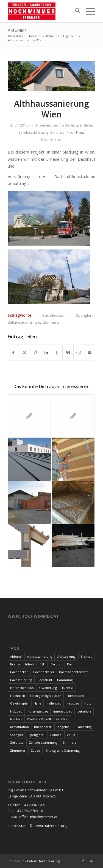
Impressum (17, 826)
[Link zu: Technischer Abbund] (73, 416)
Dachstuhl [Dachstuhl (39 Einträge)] (45, 680)
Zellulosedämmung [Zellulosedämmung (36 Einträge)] (43, 742)
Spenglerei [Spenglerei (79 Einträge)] (37, 735)
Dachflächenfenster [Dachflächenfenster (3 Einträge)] (73, 672)
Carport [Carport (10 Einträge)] (56, 664)
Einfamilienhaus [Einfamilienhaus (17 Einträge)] (22, 688)
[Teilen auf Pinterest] (35, 353)
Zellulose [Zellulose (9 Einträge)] (17, 742)
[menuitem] (75, 11)
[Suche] (75, 11)
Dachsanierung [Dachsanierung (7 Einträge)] (21, 680)
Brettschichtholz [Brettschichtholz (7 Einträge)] (22, 664)
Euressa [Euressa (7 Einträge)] (68, 688)
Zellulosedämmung (34, 132)
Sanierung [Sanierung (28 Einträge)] (84, 727)
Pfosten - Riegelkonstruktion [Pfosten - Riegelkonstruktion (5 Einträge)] (48, 719)
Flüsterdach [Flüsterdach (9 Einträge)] (75, 696)
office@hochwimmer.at (38, 817)
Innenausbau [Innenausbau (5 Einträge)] (63, 711)
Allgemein (43, 125)
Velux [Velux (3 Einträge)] (71, 735)
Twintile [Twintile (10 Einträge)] (56, 735)
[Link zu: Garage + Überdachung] (29, 502)
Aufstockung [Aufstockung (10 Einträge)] (66, 656)
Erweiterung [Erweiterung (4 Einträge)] (48, 688)
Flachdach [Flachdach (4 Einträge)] (18, 696)
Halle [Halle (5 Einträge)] (37, 703)
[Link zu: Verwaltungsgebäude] (29, 459)
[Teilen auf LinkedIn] (46, 353)
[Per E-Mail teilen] (90, 353)
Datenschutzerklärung (49, 826)
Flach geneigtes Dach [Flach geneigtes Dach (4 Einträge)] (46, 696)
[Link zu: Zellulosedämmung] (73, 502)
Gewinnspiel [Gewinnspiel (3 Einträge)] (19, 703)
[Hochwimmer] (43, 11)
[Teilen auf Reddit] (79, 353)
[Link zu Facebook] (83, 861)
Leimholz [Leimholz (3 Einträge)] (84, 711)
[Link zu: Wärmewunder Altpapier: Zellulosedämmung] (29, 545)
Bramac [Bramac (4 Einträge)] (86, 656)
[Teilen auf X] (25, 353)
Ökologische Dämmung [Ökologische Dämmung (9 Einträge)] (62, 750)
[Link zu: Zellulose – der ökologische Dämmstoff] (73, 459)
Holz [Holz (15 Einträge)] (88, 703)
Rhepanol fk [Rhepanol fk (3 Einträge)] (43, 727)
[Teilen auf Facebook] (13, 353)
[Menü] (88, 11)
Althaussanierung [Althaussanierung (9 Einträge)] (40, 656)
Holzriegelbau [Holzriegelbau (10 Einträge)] (38, 711)
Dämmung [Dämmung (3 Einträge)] (65, 680)
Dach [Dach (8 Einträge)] (71, 664)
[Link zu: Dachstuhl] (73, 545)
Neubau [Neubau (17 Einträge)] (16, 719)
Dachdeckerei (63, 125)
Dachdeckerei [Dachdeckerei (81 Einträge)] (44, 672)
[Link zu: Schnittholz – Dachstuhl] (29, 416)
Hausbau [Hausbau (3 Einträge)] (73, 703)
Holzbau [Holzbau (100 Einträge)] (16, 711)
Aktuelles (17, 30)
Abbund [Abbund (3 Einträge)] (16, 656)
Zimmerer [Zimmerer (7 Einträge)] (18, 750)
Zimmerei (58, 132)
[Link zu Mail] (91, 861)
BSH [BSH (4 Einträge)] (42, 664)
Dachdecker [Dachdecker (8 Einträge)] (19, 672)
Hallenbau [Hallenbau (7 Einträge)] (54, 703)
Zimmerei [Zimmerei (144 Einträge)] (70, 742)
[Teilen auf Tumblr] (57, 353)
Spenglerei (84, 125)
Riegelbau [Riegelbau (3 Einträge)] (64, 727)
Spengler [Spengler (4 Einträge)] (17, 735)
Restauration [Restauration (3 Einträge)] (20, 727)
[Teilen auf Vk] (68, 353)
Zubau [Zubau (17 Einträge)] (35, 750)
